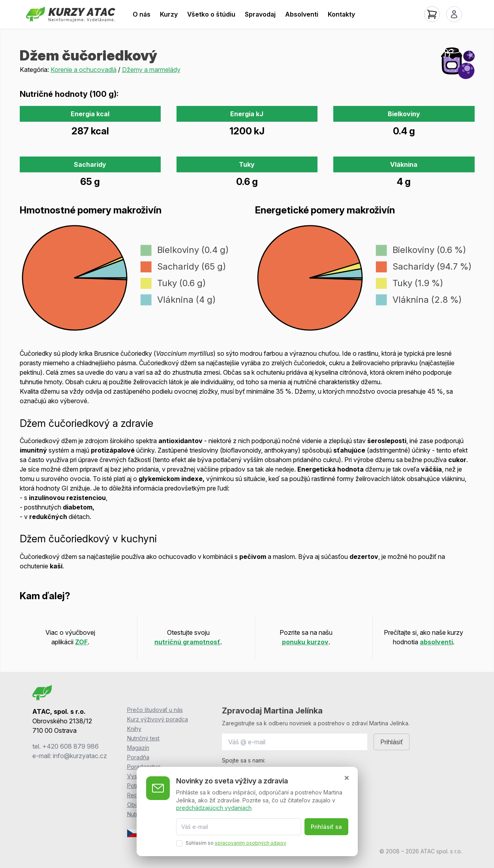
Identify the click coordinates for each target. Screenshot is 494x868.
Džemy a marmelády (151, 70)
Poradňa (138, 757)
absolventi (436, 642)
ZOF (81, 642)
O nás (142, 14)
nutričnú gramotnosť (187, 642)
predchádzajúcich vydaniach (214, 808)
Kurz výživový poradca (158, 719)
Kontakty (341, 14)
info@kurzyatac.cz (80, 756)
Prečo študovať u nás (155, 710)
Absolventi (302, 14)
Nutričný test (143, 738)
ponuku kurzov (305, 642)
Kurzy (169, 14)
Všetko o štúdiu (211, 14)
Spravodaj (260, 14)
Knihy (134, 729)
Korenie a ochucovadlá (84, 70)
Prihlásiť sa (326, 827)
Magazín (138, 748)
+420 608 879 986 (70, 746)
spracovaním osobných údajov (251, 843)
